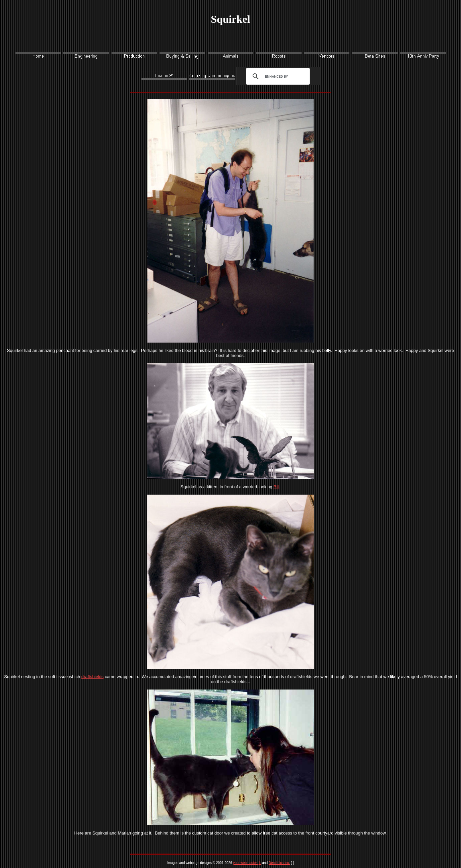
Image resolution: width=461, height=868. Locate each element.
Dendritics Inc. (279, 863)
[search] (276, 76)
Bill (276, 487)
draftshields (92, 677)
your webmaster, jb (247, 863)
